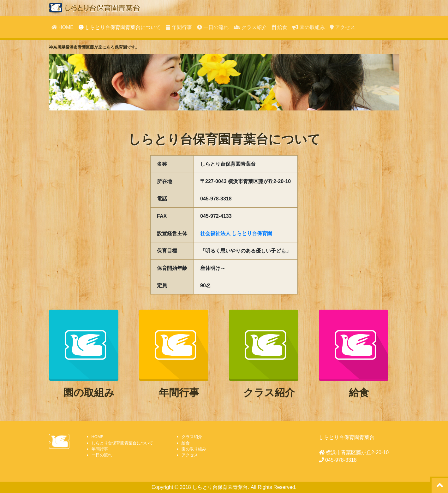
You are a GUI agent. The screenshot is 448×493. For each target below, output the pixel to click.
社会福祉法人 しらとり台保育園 (236, 233)
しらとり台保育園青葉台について (120, 27)
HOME (63, 27)
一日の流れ (213, 27)
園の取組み (308, 27)
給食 (280, 27)
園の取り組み (194, 449)
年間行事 (179, 27)
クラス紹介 (250, 27)
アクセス (343, 27)
